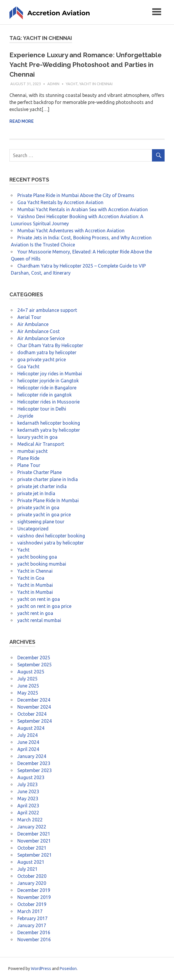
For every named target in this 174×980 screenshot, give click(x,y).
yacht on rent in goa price (44, 606)
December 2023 (34, 763)
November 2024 (34, 707)
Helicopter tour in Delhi (42, 409)
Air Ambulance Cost (39, 331)
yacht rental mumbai (39, 620)
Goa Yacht (28, 367)
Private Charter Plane (40, 472)
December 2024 (34, 700)
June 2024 (28, 742)
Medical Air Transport (41, 444)
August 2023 (31, 777)
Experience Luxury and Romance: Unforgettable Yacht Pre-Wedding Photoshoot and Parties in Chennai (86, 65)
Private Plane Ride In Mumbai (48, 500)
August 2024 (31, 728)
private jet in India (36, 493)
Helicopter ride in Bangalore (47, 388)
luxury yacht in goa (37, 437)
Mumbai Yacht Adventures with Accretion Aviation (71, 231)
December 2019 (34, 890)
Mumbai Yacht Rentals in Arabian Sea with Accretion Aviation (83, 209)
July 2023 (27, 784)
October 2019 (32, 904)
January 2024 (32, 756)
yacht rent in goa (35, 613)
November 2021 (34, 841)
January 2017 (32, 925)
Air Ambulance (33, 324)
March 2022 (30, 820)
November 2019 (34, 897)
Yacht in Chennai (96, 84)
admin (53, 84)
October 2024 (32, 714)
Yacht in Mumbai (35, 585)
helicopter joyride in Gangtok (48, 381)
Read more (22, 121)
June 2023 (28, 791)
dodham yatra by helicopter (47, 352)
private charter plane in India (48, 479)
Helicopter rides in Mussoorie (48, 402)
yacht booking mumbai (42, 564)
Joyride (25, 416)
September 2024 (35, 721)
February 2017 (32, 918)
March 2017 (30, 911)
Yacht (72, 84)
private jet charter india (42, 486)
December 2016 (34, 932)
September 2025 (35, 665)
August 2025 (31, 672)
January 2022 (32, 827)
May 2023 (28, 799)
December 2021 (34, 834)
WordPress (41, 969)
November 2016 (34, 939)
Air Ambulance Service (41, 338)
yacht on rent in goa (39, 599)
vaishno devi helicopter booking (51, 536)
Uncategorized (33, 529)
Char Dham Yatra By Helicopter (50, 345)
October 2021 (32, 848)
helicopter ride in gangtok (45, 395)
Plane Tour (29, 465)
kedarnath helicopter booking (49, 423)
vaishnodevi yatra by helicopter (51, 543)
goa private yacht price (42, 359)
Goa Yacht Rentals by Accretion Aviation (60, 202)
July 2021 (27, 869)
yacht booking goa (37, 557)
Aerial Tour (29, 317)
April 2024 (28, 749)
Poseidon (68, 969)
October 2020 (32, 876)
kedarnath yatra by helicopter (49, 430)
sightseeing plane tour (41, 522)
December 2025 (34, 658)
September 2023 (35, 770)
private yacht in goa (38, 507)
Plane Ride (28, 458)
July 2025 (27, 679)
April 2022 (28, 813)
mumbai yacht (32, 451)
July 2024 (27, 735)
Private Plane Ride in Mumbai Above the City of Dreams (76, 195)
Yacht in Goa (31, 578)
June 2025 (28, 686)
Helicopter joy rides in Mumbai (50, 374)
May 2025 (28, 693)
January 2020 (32, 883)
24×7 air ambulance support (47, 310)
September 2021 (35, 855)
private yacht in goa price (44, 515)
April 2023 (28, 806)
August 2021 (31, 862)
